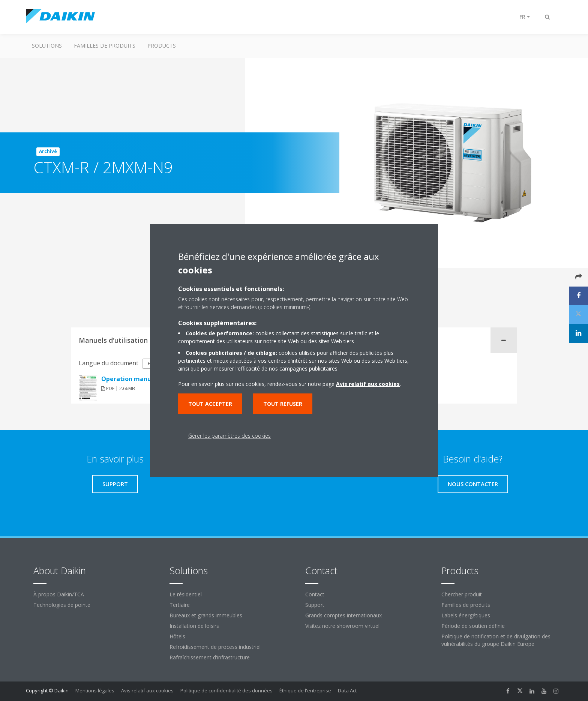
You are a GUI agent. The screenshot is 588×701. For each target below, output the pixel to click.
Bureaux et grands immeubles (206, 615)
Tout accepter (210, 404)
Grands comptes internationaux (343, 615)
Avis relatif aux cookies (147, 690)
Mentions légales (95, 690)
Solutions (47, 46)
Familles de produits (105, 46)
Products (162, 46)
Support (315, 605)
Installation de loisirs (194, 626)
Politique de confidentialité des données (226, 690)
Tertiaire (180, 605)
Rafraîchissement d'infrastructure (210, 657)
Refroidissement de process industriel (215, 647)
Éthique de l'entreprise (305, 690)
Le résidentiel (186, 594)
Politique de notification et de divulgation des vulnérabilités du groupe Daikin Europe (496, 640)
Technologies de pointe (62, 605)
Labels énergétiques (466, 615)
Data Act (347, 690)
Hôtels (177, 636)
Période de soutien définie (473, 626)
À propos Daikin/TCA (59, 594)
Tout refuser (283, 404)
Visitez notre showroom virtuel (342, 626)
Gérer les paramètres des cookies (229, 436)
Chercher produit (462, 594)
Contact (315, 594)
